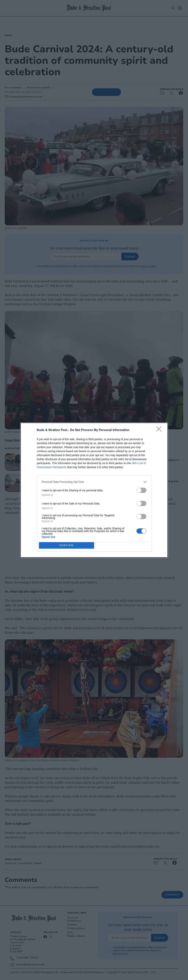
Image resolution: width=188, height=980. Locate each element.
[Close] (160, 430)
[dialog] (94, 490)
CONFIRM (67, 545)
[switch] (141, 490)
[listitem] (94, 482)
